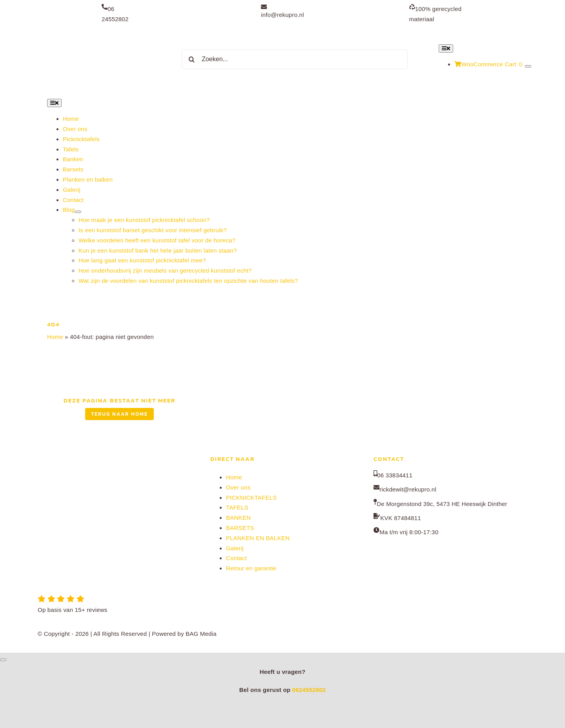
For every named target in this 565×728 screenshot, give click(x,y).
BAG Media (201, 634)
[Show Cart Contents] (528, 66)
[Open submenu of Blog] (78, 212)
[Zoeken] (191, 59)
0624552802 (309, 690)
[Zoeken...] (295, 59)
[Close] (3, 660)
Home (55, 337)
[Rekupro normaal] (99, 33)
